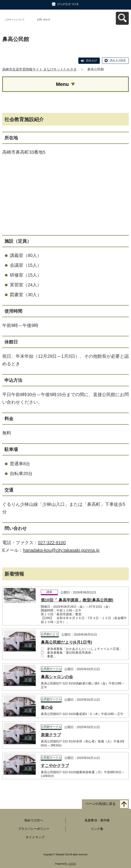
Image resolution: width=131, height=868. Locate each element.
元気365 (72, 864)
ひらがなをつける (68, 4)
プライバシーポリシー (34, 829)
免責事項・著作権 (97, 820)
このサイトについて (15, 20)
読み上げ (91, 60)
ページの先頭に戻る (101, 804)
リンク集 (97, 829)
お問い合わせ (44, 20)
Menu (62, 84)
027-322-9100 (52, 543)
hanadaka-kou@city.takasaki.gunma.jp (61, 550)
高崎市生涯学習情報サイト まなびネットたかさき (40, 69)
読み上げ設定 (118, 60)
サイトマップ (35, 837)
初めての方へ (34, 820)
